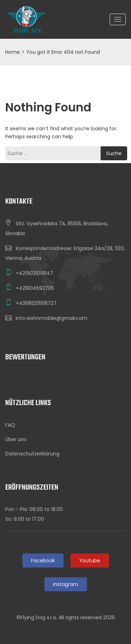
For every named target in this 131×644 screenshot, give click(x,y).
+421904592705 (35, 288)
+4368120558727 (36, 303)
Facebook (43, 561)
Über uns (16, 439)
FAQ (10, 425)
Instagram (66, 584)
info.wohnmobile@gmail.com (52, 318)
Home (13, 52)
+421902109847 (34, 273)
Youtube (90, 561)
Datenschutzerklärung (32, 454)
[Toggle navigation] (118, 19)
